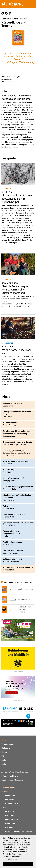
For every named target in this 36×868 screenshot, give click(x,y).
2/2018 (13, 599)
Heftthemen (10, 815)
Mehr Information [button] (10, 859)
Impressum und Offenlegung (12, 780)
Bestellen (5, 791)
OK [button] (18, 864)
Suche (4, 764)
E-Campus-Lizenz (12, 803)
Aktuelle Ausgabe (8, 787)
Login (4, 760)
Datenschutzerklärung (10, 776)
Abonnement (10, 795)
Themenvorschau (8, 744)
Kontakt (4, 752)
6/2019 (13, 589)
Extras (4, 807)
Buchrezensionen (12, 819)
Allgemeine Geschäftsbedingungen (15, 772)
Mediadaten (6, 748)
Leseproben (10, 827)
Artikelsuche (10, 811)
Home (4, 740)
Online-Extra (10, 823)
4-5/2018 (13, 609)
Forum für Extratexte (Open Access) (19, 831)
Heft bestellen (7, 82)
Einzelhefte (10, 799)
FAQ (3, 756)
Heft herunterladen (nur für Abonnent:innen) (12, 78)
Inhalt (4, 74)
